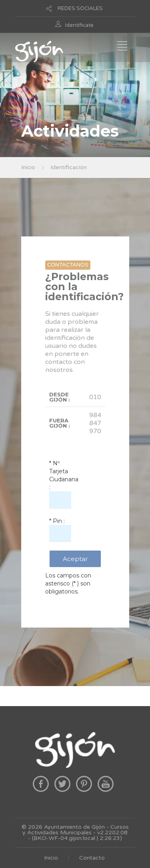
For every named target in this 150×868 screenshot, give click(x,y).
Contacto (92, 858)
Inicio (28, 167)
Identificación (69, 167)
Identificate (79, 25)
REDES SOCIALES (80, 8)
